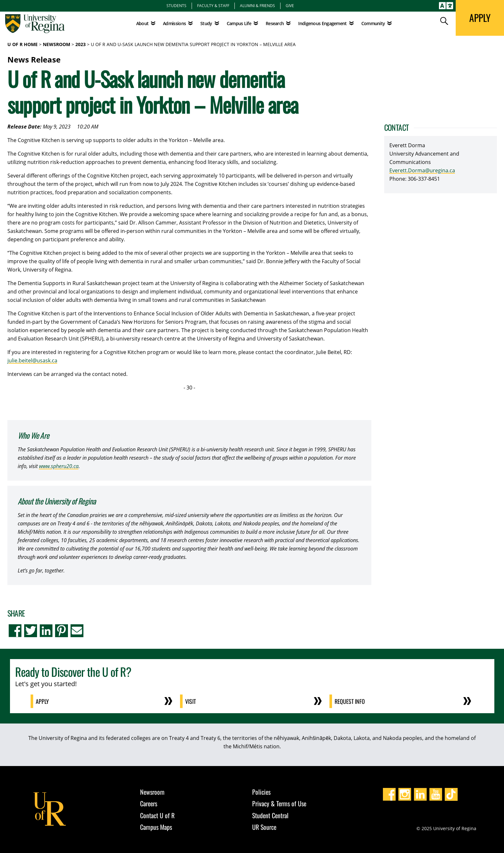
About (143, 23)
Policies (261, 792)
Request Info (350, 701)
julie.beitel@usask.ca (32, 360)
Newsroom (57, 44)
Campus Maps (156, 827)
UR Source (264, 827)
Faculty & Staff (213, 5)
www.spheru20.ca (59, 466)
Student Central (270, 815)
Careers (149, 803)
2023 (81, 44)
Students (176, 5)
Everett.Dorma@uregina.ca (422, 170)
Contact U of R (157, 815)
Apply (42, 701)
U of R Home (23, 44)
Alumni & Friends (257, 5)
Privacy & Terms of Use (279, 803)
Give (290, 5)
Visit (190, 701)
